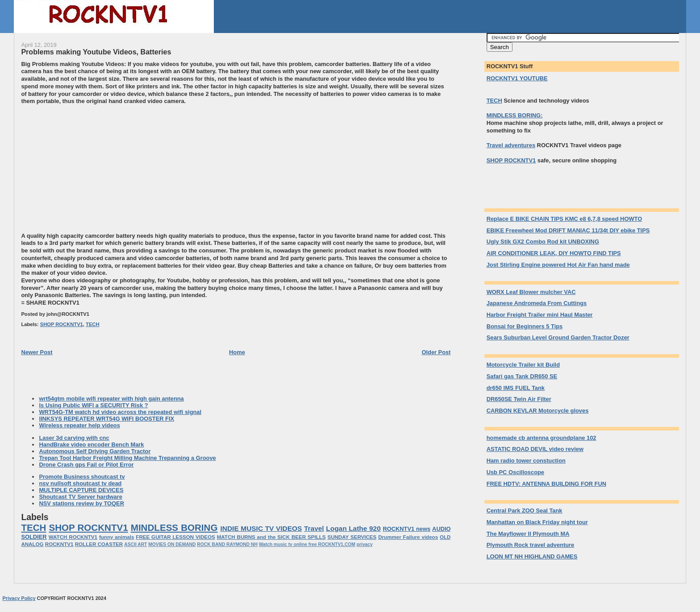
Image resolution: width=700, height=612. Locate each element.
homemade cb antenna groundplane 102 (542, 438)
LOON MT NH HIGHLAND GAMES (532, 556)
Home (237, 352)
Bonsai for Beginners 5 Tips (525, 326)
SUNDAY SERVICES (352, 537)
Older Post (436, 352)
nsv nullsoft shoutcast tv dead (80, 483)
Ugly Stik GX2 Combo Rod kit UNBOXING (543, 242)
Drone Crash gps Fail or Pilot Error (86, 465)
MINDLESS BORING (174, 527)
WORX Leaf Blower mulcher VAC (531, 292)
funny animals (117, 537)
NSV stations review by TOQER (81, 503)
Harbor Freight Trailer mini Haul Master (540, 315)
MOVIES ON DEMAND (172, 544)
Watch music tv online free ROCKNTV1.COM (307, 544)
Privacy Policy (19, 598)
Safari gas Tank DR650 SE (522, 376)
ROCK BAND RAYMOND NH (227, 544)
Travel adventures (511, 145)
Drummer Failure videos (408, 537)
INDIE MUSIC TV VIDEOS (261, 528)
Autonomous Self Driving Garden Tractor (95, 451)
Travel (314, 528)
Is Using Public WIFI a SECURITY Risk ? (93, 405)
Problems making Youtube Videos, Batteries (96, 52)
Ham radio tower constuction (526, 461)
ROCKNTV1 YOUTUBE (517, 78)
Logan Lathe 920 (353, 528)
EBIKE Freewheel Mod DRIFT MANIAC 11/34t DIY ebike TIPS (568, 230)
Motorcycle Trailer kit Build (523, 365)
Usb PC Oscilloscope (515, 472)
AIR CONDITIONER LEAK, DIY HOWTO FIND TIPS (554, 253)
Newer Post (37, 352)
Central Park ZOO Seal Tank (525, 511)
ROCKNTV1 (59, 544)
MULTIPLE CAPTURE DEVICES (81, 490)
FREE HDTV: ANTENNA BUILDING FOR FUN (546, 484)
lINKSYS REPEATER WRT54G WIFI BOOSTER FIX (106, 419)
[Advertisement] (96, 168)
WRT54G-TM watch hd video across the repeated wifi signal (120, 412)
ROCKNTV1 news (406, 529)
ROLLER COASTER (99, 544)
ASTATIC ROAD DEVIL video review (535, 449)
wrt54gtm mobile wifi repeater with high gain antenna (111, 399)
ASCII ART (135, 544)
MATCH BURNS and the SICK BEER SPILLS (271, 537)
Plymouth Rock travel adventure (531, 545)
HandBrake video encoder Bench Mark (91, 445)
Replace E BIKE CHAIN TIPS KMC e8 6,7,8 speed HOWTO (564, 219)
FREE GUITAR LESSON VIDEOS (175, 537)
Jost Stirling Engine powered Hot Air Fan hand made (558, 265)
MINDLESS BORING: (515, 115)
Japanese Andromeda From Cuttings (537, 303)
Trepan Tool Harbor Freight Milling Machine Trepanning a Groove (127, 458)
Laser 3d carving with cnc (74, 438)
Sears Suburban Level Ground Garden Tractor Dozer (558, 337)
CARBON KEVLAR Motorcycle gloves (538, 411)
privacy (365, 544)
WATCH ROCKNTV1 (73, 537)
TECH (92, 324)
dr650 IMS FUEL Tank (516, 388)
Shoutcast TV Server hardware (81, 497)
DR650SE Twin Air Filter (519, 399)
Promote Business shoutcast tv (82, 477)
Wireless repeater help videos (79, 425)
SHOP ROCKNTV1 (62, 324)
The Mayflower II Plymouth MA (528, 534)
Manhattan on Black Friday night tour (537, 522)
